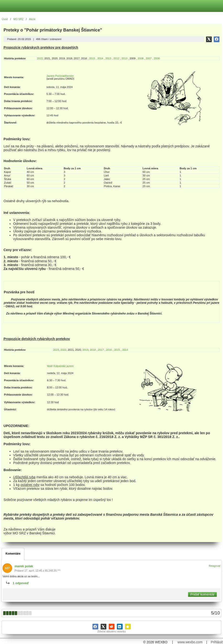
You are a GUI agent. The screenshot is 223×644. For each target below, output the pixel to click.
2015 (92, 58)
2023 (56, 350)
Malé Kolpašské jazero (60, 366)
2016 (109, 350)
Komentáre (13, 554)
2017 (101, 350)
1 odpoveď (21, 583)
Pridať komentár (202, 594)
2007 (149, 58)
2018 (93, 350)
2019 (85, 350)
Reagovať (215, 566)
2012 (117, 58)
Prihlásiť (217, 642)
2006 (157, 58)
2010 (125, 58)
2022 (40, 58)
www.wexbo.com (190, 642)
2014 (100, 58)
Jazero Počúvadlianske (60, 76)
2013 (108, 58)
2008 (141, 58)
